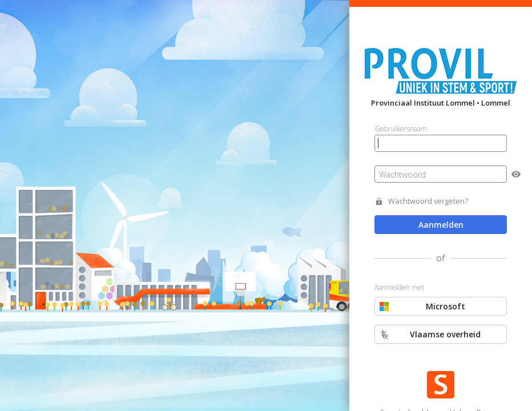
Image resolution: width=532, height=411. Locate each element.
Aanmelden (441, 225)
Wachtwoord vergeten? (428, 201)
